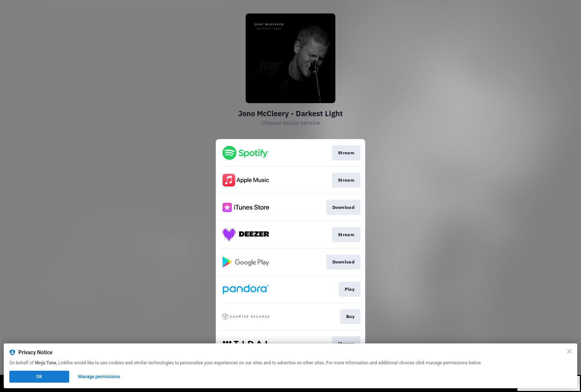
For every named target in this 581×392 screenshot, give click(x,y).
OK (39, 377)
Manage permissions (99, 377)
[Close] (569, 351)
